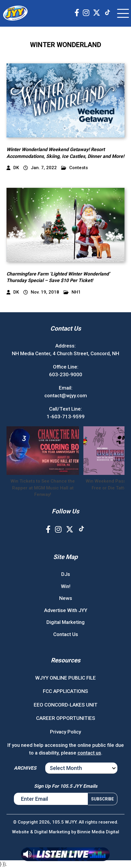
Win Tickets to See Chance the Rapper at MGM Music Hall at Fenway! (43, 488)
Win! (66, 586)
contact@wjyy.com (66, 395)
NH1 (72, 292)
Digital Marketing (65, 622)
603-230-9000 (66, 374)
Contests (75, 168)
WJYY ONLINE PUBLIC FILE (65, 678)
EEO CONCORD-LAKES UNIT (66, 705)
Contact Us (66, 634)
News (66, 598)
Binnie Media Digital (98, 832)
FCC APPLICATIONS (65, 691)
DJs (66, 574)
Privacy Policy (65, 732)
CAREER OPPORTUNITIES (66, 718)
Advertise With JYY (66, 610)
